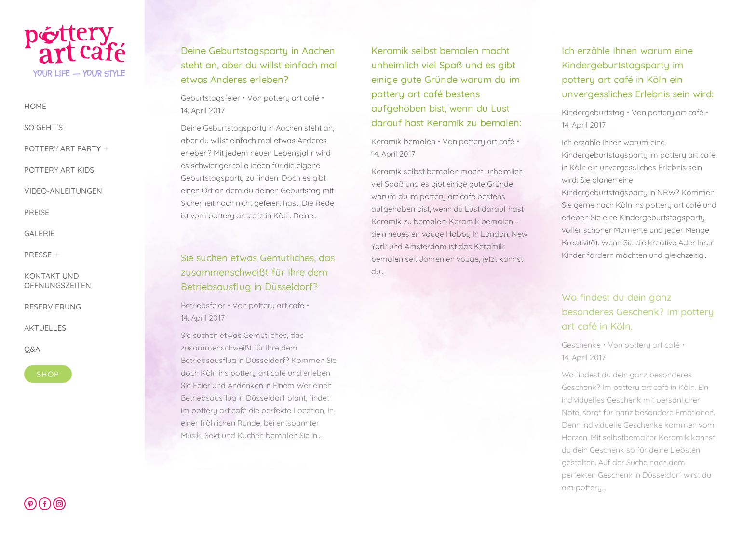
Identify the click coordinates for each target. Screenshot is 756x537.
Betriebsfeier (203, 305)
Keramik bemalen (403, 141)
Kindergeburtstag (593, 112)
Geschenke (581, 345)
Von (283, 98)
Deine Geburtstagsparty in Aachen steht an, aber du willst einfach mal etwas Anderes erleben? (259, 65)
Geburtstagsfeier (210, 98)
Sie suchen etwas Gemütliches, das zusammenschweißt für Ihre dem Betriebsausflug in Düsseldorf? (258, 272)
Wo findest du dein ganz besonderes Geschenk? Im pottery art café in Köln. (638, 312)
